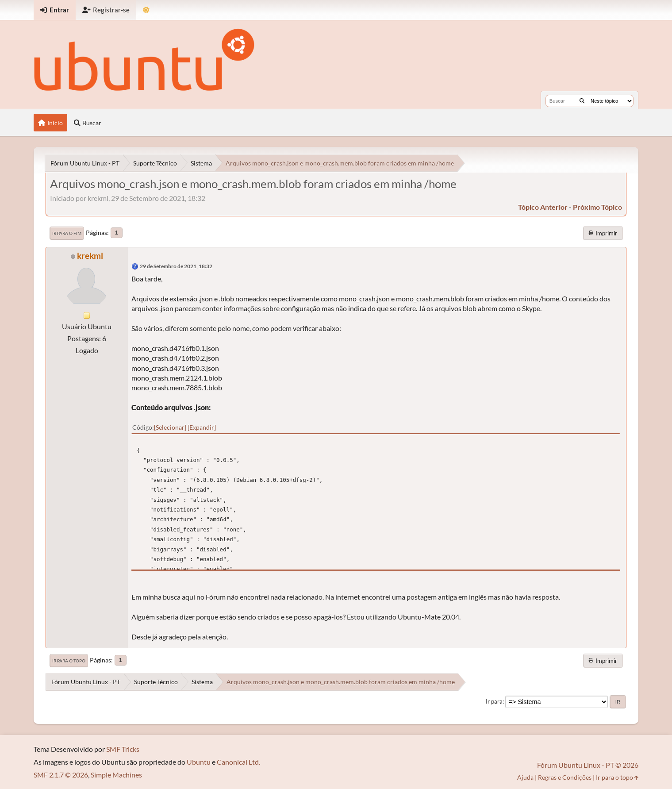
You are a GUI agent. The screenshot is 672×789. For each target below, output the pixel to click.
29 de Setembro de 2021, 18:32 (176, 266)
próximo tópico (597, 207)
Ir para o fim (67, 233)
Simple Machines (116, 775)
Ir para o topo (69, 661)
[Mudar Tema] (146, 10)
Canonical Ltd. (238, 762)
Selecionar (170, 427)
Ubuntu (199, 762)
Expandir (202, 427)
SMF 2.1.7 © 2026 (61, 775)
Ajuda (525, 777)
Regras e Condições (565, 777)
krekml (90, 256)
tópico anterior (543, 207)
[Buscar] (582, 101)
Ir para (494, 701)
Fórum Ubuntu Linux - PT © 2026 (588, 765)
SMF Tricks (123, 749)
